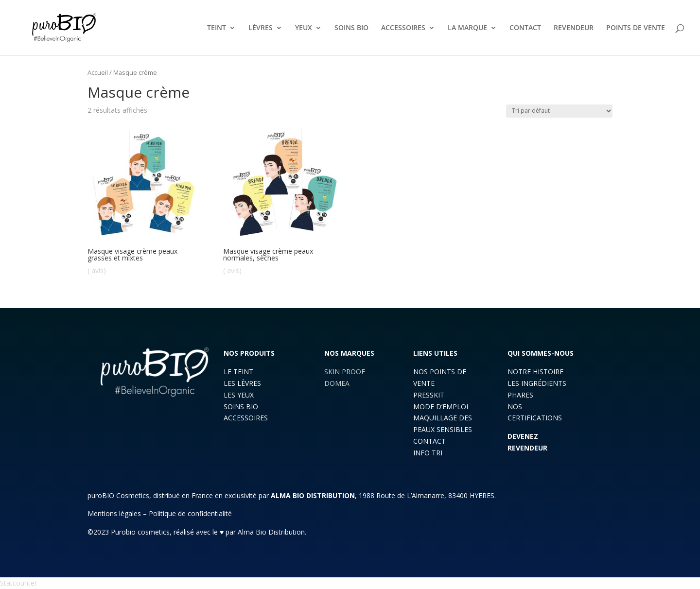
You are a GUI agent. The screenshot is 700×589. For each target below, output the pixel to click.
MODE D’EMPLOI (441, 407)
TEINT (217, 28)
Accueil (98, 72)
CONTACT (525, 28)
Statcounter (18, 583)
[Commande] (559, 111)
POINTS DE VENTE (636, 28)
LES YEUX (239, 395)
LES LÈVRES (242, 383)
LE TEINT (238, 372)
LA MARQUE (467, 28)
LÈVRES (261, 28)
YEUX (304, 28)
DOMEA (337, 383)
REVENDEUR (574, 28)
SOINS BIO (351, 28)
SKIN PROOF (345, 372)
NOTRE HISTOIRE (535, 372)
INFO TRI (428, 453)
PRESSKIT (429, 395)
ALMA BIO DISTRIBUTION (313, 495)
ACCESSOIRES (403, 28)
